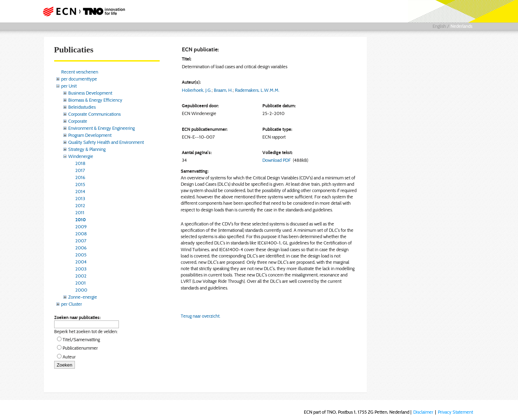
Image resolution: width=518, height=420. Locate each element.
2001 (81, 283)
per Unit (69, 86)
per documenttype (79, 79)
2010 (81, 219)
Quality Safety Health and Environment (106, 142)
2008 (81, 234)
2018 (80, 163)
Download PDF (277, 160)
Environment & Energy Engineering (101, 128)
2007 (81, 241)
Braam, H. (223, 90)
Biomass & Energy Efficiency (95, 100)
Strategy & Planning (87, 149)
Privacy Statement (455, 412)
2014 (80, 191)
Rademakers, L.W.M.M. (257, 90)
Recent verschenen (80, 72)
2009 (81, 227)
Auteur (69, 357)
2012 (80, 205)
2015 (80, 184)
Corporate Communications (94, 114)
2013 (80, 198)
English (439, 26)
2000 (81, 290)
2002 (81, 276)
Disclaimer (423, 412)
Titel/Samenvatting (81, 339)
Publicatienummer (80, 348)
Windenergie (81, 156)
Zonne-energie (83, 297)
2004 (81, 262)
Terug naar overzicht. (201, 316)
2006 (81, 248)
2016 (80, 177)
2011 (80, 212)
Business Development (90, 93)
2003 (81, 269)
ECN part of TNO (82, 11)
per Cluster (72, 304)
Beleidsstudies (82, 107)
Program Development (90, 135)
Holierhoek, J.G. (197, 90)
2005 (81, 255)
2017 (80, 170)
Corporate (78, 121)
